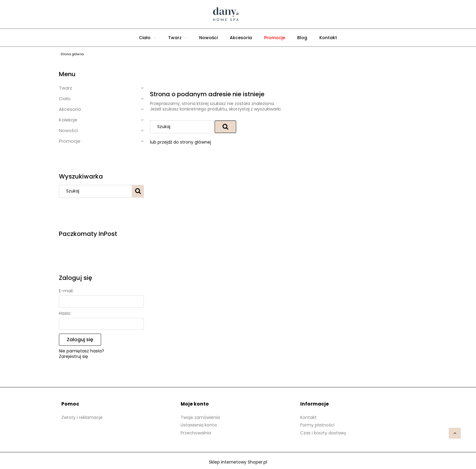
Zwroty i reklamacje (82, 417)
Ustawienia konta (199, 425)
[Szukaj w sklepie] (97, 191)
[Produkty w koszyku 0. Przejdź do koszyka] (305, 14)
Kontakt (308, 417)
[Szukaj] (138, 191)
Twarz (66, 88)
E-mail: (66, 291)
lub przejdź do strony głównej (180, 142)
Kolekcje (68, 120)
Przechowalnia (196, 433)
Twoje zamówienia (200, 417)
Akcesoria (70, 109)
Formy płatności (317, 425)
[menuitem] (148, 38)
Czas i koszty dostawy (323, 433)
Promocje (70, 141)
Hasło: (65, 313)
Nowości (68, 130)
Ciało (65, 99)
